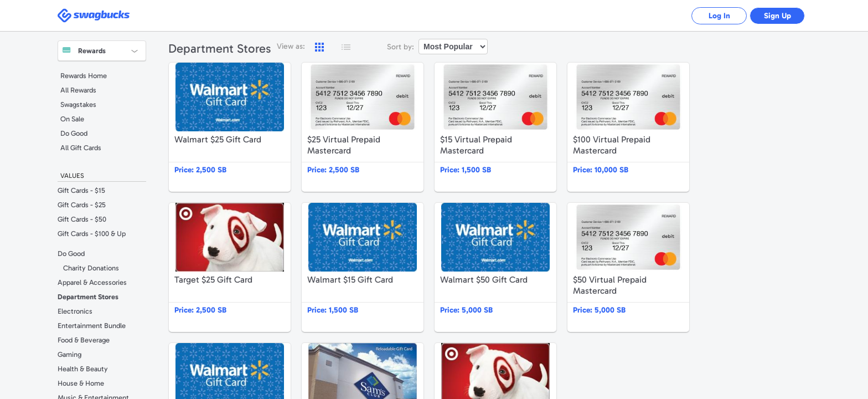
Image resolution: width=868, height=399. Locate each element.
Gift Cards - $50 (82, 219)
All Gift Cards (81, 148)
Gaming (69, 354)
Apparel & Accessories (92, 282)
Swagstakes (78, 104)
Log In (719, 16)
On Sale (72, 119)
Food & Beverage (84, 340)
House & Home (81, 383)
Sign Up (777, 16)
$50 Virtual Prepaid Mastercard (628, 267)
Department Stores (88, 297)
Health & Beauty (83, 369)
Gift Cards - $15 (81, 190)
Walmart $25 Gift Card (230, 127)
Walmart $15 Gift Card (363, 267)
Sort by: (401, 47)
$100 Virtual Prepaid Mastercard (628, 127)
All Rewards (78, 90)
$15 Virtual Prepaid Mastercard (495, 127)
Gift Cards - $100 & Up (92, 234)
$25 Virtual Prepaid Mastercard (363, 127)
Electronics (75, 311)
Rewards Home (84, 76)
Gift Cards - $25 (82, 205)
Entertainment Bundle (92, 326)
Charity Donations (91, 268)
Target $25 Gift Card (230, 267)
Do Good (74, 133)
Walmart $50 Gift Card (495, 267)
